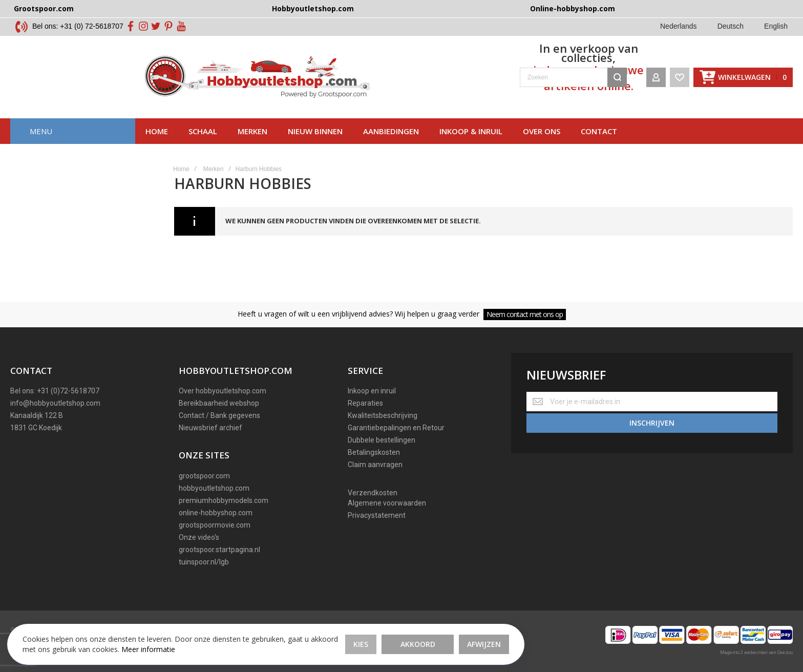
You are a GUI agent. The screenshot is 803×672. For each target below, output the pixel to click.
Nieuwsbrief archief (210, 428)
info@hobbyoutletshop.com (55, 403)
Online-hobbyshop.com (573, 8)
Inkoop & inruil (471, 141)
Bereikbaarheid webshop (219, 403)
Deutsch (731, 26)
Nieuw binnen (315, 141)
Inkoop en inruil (372, 391)
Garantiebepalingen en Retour (396, 428)
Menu (41, 141)
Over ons (542, 141)
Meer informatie (82, 646)
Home (157, 141)
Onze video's (199, 537)
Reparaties (365, 403)
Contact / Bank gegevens (219, 415)
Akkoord (305, 636)
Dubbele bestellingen (382, 440)
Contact (599, 141)
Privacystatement (377, 515)
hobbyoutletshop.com (214, 488)
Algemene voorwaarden (387, 503)
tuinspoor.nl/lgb (204, 562)
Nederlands (679, 26)
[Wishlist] (680, 82)
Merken (252, 141)
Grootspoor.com (44, 8)
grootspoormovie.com (215, 525)
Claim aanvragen (375, 465)
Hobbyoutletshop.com (313, 8)
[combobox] (440, 82)
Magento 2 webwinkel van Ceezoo (756, 653)
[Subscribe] (652, 421)
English (776, 26)
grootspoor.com (204, 476)
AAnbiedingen (391, 141)
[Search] (617, 82)
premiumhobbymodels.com (224, 500)
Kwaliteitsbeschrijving (383, 415)
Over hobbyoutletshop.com (223, 391)
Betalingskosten (374, 452)
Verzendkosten (373, 493)
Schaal (203, 141)
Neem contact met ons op (525, 314)
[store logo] (124, 82)
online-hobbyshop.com (216, 513)
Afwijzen (371, 636)
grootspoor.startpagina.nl (219, 550)
